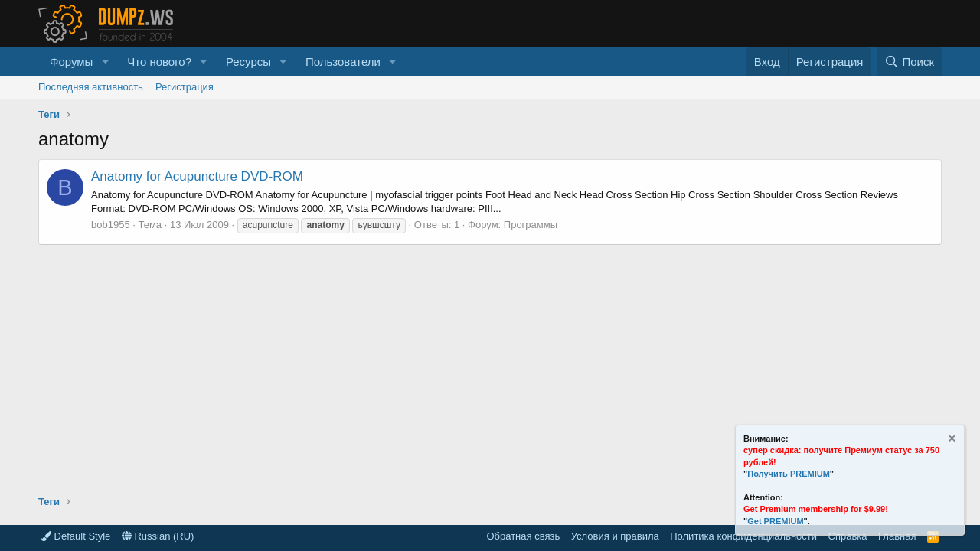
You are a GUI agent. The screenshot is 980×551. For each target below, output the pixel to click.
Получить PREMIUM (789, 474)
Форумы (71, 62)
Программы (531, 225)
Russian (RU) (158, 536)
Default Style (76, 536)
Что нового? (159, 62)
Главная (897, 536)
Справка (848, 536)
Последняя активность (91, 87)
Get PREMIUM (775, 521)
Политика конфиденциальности (743, 536)
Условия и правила (615, 536)
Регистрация (185, 87)
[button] (105, 62)
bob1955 (111, 225)
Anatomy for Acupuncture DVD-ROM (197, 176)
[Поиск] (909, 62)
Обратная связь (523, 536)
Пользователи (343, 62)
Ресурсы (248, 62)
